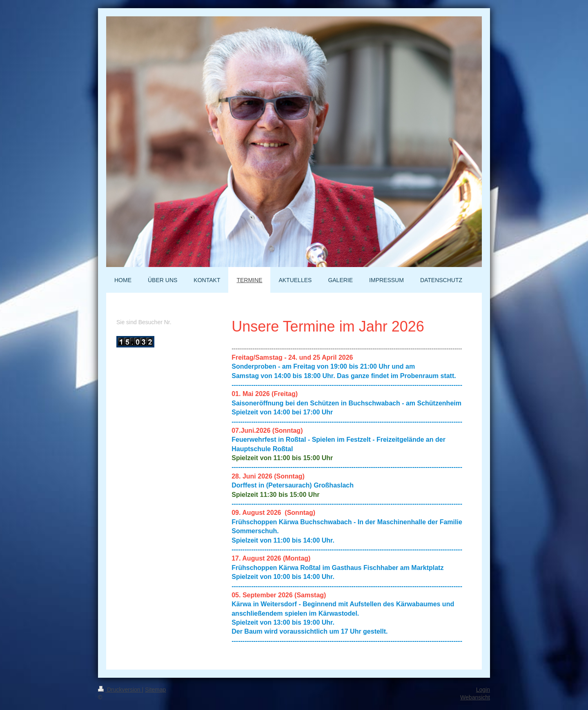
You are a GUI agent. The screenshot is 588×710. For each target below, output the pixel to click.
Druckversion (120, 690)
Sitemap (155, 690)
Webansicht (475, 697)
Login (483, 690)
